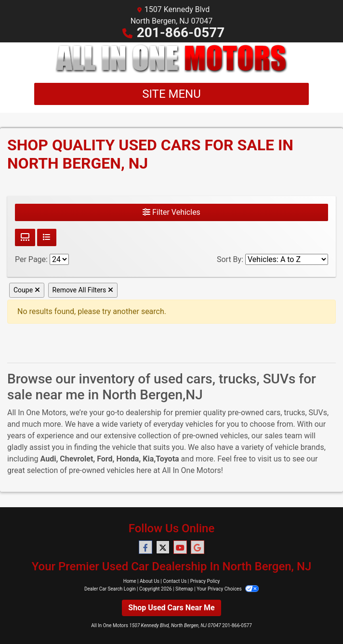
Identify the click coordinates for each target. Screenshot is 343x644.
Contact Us (175, 581)
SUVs (318, 413)
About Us (150, 581)
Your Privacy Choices (228, 589)
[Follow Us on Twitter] (163, 548)
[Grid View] (25, 237)
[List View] (47, 237)
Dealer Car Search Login (110, 589)
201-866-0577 (181, 33)
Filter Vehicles (171, 212)
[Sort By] (287, 259)
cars (273, 413)
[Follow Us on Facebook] (145, 548)
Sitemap (184, 589)
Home (130, 581)
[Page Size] (59, 259)
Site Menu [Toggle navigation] (171, 94)
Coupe (27, 290)
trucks (294, 413)
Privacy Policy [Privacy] (205, 581)
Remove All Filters (83, 290)
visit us (270, 459)
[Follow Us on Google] (198, 548)
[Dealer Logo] (171, 59)
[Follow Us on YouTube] (180, 548)
